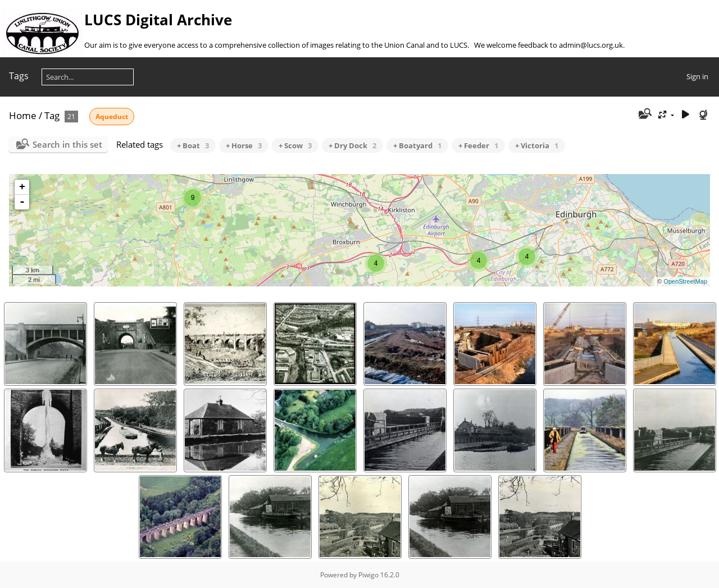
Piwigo (368, 575)
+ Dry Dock (352, 145)
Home (23, 115)
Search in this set (67, 144)
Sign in (697, 76)
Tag (52, 115)
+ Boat (193, 145)
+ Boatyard (417, 145)
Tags (19, 76)
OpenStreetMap (685, 281)
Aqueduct (112, 117)
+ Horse (244, 145)
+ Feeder (478, 145)
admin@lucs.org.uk (591, 45)
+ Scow (295, 145)
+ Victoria (537, 145)
